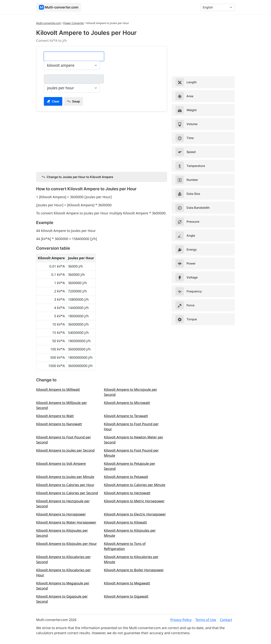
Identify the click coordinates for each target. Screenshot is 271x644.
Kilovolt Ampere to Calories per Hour (65, 485)
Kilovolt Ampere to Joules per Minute (65, 477)
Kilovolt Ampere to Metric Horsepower (134, 501)
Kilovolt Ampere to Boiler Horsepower (134, 570)
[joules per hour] (74, 79)
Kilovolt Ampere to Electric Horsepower (135, 514)
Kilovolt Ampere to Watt (55, 416)
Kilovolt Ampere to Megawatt (127, 583)
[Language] (218, 7)
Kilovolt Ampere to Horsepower (61, 514)
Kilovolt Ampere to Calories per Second (67, 493)
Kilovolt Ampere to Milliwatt (58, 389)
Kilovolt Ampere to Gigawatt (126, 596)
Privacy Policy (181, 620)
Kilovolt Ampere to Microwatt (127, 403)
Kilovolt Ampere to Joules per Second (65, 450)
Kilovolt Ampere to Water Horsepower (66, 522)
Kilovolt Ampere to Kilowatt (125, 522)
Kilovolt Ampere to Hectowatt (127, 493)
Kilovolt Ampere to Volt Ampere (61, 463)
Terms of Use (206, 620)
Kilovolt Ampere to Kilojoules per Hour (67, 544)
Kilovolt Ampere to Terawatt (126, 416)
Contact (226, 620)
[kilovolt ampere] (74, 56)
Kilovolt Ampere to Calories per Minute (135, 485)
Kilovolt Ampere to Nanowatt (59, 424)
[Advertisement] (102, 141)
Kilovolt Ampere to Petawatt (126, 477)
